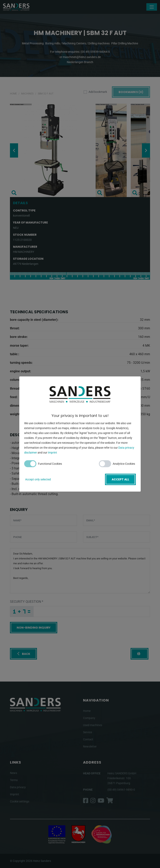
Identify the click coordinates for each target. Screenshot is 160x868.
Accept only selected (38, 479)
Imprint (52, 453)
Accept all (120, 479)
